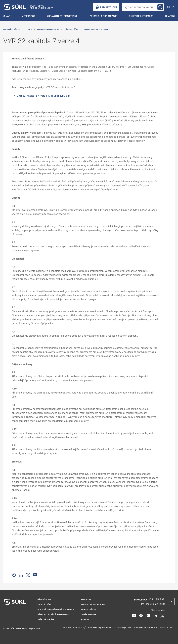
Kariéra (85, 620)
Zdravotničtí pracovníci (62, 16)
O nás (7, 16)
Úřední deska (44, 599)
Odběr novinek (89, 615)
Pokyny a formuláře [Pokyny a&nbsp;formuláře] (48, 29)
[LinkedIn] (155, 615)
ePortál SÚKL (44, 604)
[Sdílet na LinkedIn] (21, 575)
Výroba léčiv (71, 29)
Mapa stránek (88, 610)
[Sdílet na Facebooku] (14, 575)
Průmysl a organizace (103, 16)
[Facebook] (141, 615)
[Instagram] (148, 615)
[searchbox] (143, 7)
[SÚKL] (28, 7)
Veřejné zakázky (47, 620)
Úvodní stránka (12, 29)
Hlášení (170, 16)
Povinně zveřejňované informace (56, 610)
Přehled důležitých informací (54, 615)
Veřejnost (29, 16)
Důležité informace (141, 16)
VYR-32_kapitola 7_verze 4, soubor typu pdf (43, 96)
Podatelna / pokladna (93, 604)
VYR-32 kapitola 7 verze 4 (97, 29)
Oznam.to (164, 627)
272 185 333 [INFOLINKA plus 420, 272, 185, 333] (157, 600)
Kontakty (86, 599)
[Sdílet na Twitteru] (28, 575)
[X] (162, 615)
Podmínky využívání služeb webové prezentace (135, 627)
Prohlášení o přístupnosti (100, 627)
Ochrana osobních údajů (75, 627)
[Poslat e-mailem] (35, 575)
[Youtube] (134, 615)
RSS (172, 627)
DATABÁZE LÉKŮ (106, 7)
